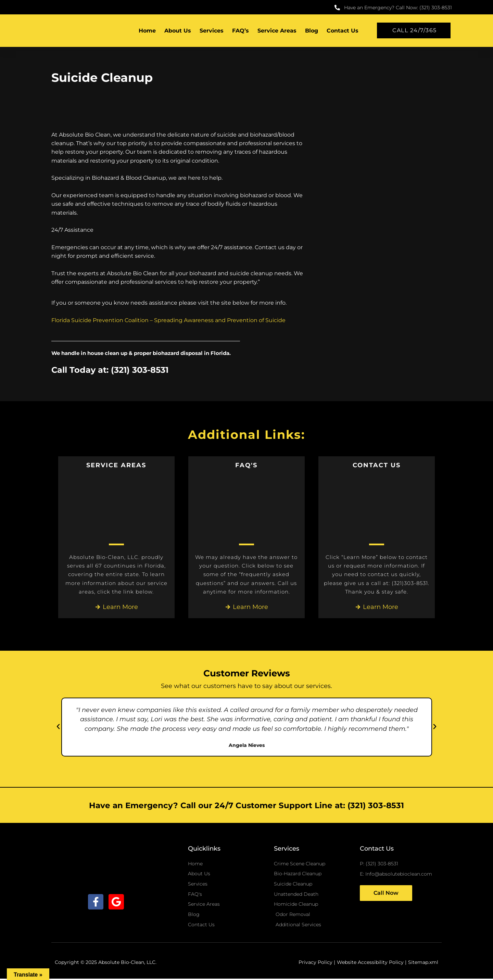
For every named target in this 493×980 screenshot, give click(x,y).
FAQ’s (241, 31)
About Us (178, 31)
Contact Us (343, 31)
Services (212, 31)
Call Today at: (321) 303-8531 (113, 370)
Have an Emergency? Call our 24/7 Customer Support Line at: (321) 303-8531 (246, 805)
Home (147, 31)
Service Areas (277, 31)
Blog (312, 31)
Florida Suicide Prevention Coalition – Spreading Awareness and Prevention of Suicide (168, 320)
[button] (58, 727)
